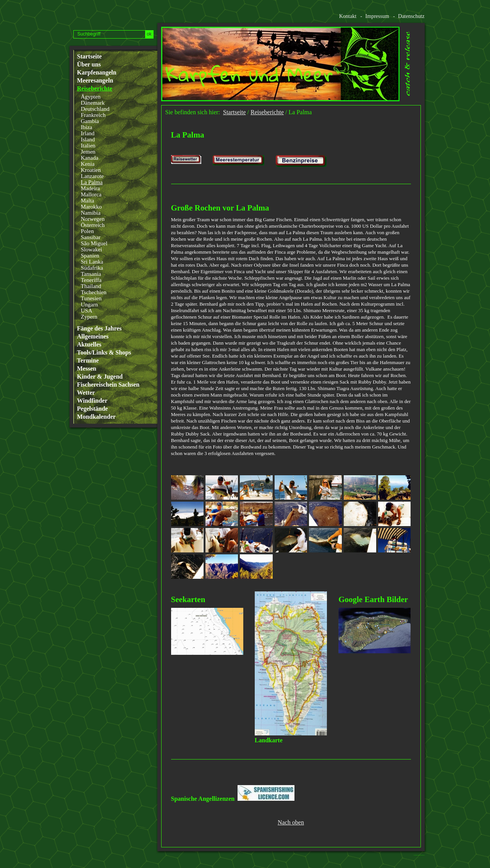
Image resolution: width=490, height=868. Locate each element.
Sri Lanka (92, 262)
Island (88, 139)
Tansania (91, 274)
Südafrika (92, 268)
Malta (88, 201)
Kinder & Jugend (100, 377)
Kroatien (91, 170)
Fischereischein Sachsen (108, 385)
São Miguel (94, 243)
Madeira (91, 188)
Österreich (93, 225)
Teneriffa (91, 280)
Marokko (91, 207)
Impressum (377, 16)
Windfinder (92, 401)
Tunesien (91, 298)
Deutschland (95, 109)
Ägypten (91, 97)
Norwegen (93, 219)
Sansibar (91, 237)
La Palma (92, 182)
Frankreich (93, 115)
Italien (88, 146)
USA (87, 311)
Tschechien (94, 292)
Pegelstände (93, 409)
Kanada (90, 158)
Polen (87, 231)
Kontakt (348, 16)
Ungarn (90, 304)
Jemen (88, 152)
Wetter (86, 393)
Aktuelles (89, 345)
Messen (87, 369)
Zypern (89, 317)
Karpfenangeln (97, 73)
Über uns (89, 65)
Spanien (90, 256)
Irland (88, 133)
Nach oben (291, 823)
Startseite (90, 57)
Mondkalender (96, 417)
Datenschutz (411, 16)
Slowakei (92, 249)
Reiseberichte (95, 89)
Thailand (91, 286)
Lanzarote (92, 176)
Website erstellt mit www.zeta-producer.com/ (421, 855)
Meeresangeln (95, 81)
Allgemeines (93, 337)
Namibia (91, 213)
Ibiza (87, 127)
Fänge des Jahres (99, 329)
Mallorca (91, 194)
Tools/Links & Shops (104, 353)
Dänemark (93, 103)
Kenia (88, 164)
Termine (88, 361)
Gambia (90, 121)
